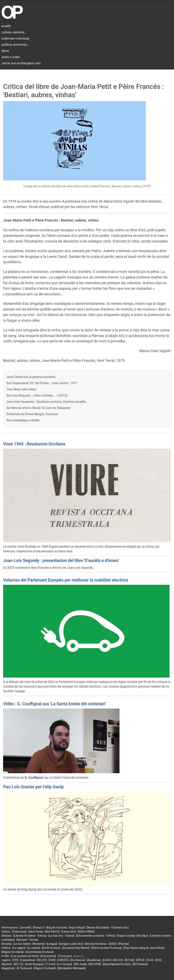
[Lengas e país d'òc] (71, 944)
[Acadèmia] (93, 960)
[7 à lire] (50, 964)
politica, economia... (15, 45)
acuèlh (6, 26)
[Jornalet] (25, 928)
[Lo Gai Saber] (22, 944)
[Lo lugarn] (19, 948)
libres (5, 51)
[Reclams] (39, 944)
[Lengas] (52, 944)
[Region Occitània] (13, 952)
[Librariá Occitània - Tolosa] (30, 936)
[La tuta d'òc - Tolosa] (61, 936)
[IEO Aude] (80, 964)
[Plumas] (124, 944)
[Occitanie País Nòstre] (76, 948)
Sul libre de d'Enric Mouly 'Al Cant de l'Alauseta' (38, 408)
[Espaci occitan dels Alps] (133, 936)
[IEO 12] (18, 964)
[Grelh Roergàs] (34, 964)
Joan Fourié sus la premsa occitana (31, 377)
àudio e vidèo (11, 57)
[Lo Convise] (65, 964)
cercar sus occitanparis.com (21, 63)
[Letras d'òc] (69, 932)
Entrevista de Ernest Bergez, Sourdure (32, 414)
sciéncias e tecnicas (16, 38)
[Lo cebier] (34, 948)
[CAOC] (107, 960)
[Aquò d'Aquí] (77, 928)
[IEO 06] (129, 960)
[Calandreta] (27, 960)
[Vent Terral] (35, 932)
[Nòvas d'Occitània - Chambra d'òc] (108, 928)
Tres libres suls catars (22, 389)
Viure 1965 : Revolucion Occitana (34, 444)
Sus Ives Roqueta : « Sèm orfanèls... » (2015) (37, 396)
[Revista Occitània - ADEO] (100, 944)
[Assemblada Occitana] (39, 952)
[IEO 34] (118, 960)
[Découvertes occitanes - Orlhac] (96, 936)
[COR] (52, 960)
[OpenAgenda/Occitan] (117, 964)
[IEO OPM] (95, 964)
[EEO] (158, 960)
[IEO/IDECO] (52, 932)
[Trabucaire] (19, 932)
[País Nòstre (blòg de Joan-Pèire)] (144, 948)
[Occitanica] (77, 960)
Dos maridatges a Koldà (23, 420)
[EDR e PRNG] (86, 932)
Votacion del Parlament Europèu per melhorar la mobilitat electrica (66, 580)
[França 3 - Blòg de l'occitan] (50, 928)
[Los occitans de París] (25, 956)
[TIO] (15, 960)
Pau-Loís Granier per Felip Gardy (33, 787)
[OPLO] (140, 960)
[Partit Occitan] (51, 948)
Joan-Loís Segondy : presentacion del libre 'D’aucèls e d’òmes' (61, 560)
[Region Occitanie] (45, 968)
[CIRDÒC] (63, 960)
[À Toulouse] (24, 968)
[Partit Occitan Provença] (106, 948)
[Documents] (48, 956)
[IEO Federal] (140, 964)
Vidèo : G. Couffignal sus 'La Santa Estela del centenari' (55, 704)
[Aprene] (7, 964)
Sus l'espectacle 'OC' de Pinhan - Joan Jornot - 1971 (42, 383)
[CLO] (150, 960)
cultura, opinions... (14, 32)
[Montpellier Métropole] (72, 968)
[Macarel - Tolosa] (27, 940)
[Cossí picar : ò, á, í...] (71, 956)
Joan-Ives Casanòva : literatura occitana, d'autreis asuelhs (46, 402)
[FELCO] (42, 960)
